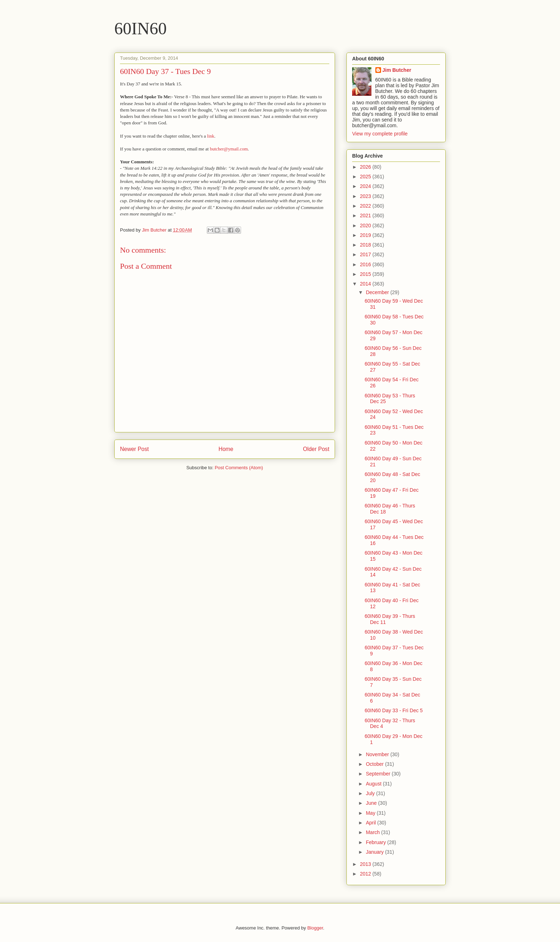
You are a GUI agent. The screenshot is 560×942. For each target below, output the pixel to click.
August (374, 784)
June (372, 803)
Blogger (315, 928)
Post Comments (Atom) (239, 468)
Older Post (316, 449)
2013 (366, 864)
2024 (366, 186)
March (373, 832)
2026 (366, 167)
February (376, 842)
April (371, 823)
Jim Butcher (397, 70)
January (375, 852)
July (371, 793)
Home (226, 449)
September (379, 774)
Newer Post (134, 449)
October (375, 764)
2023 (366, 196)
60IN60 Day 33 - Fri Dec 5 (394, 710)
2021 (366, 215)
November (378, 754)
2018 (366, 245)
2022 (366, 206)
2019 (366, 235)
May (371, 813)
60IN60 (141, 28)
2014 (366, 284)
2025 (366, 177)
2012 (366, 874)
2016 (366, 264)
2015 (366, 274)
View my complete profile (380, 134)
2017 (366, 254)
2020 (366, 225)
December (378, 292)
